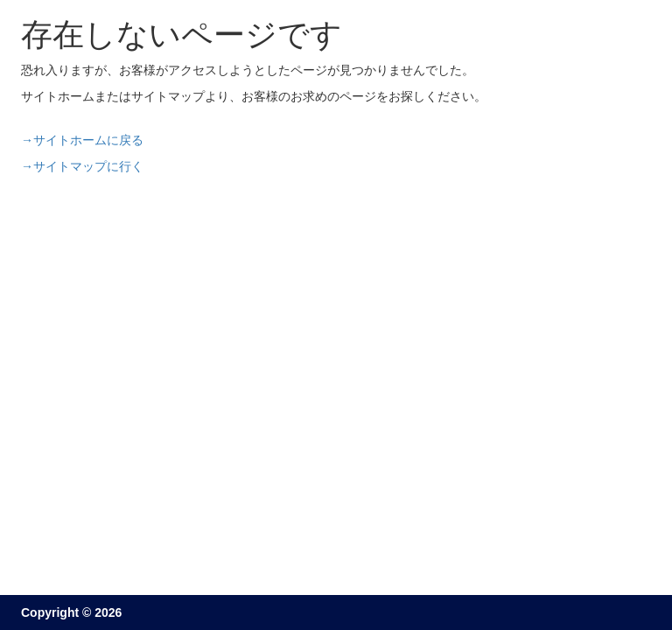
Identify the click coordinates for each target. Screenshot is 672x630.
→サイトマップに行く (82, 166)
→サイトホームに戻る (82, 140)
